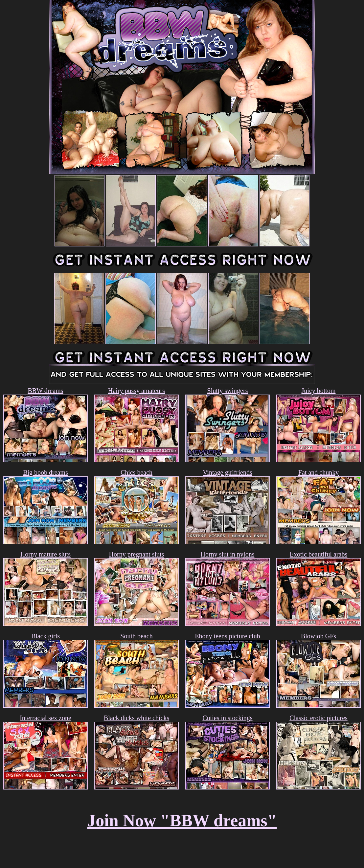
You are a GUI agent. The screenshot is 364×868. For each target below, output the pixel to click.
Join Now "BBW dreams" (182, 821)
